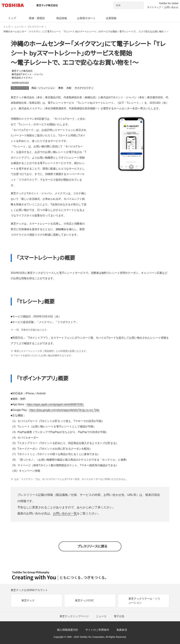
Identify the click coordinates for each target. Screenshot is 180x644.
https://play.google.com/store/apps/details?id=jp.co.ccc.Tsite (64, 410)
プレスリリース (36, 27)
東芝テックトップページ (74, 616)
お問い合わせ (171, 7)
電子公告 (119, 616)
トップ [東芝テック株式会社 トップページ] (7, 27)
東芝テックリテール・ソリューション (144, 601)
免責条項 (122, 630)
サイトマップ (154, 7)
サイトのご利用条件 (97, 630)
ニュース (19, 27)
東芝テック (28, 600)
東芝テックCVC (84, 600)
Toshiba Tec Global (169, 3)
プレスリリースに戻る (92, 546)
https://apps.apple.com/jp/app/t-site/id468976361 (55, 404)
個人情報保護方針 (68, 630)
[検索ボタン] (139, 5)
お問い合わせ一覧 (65, 513)
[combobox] (124, 5)
